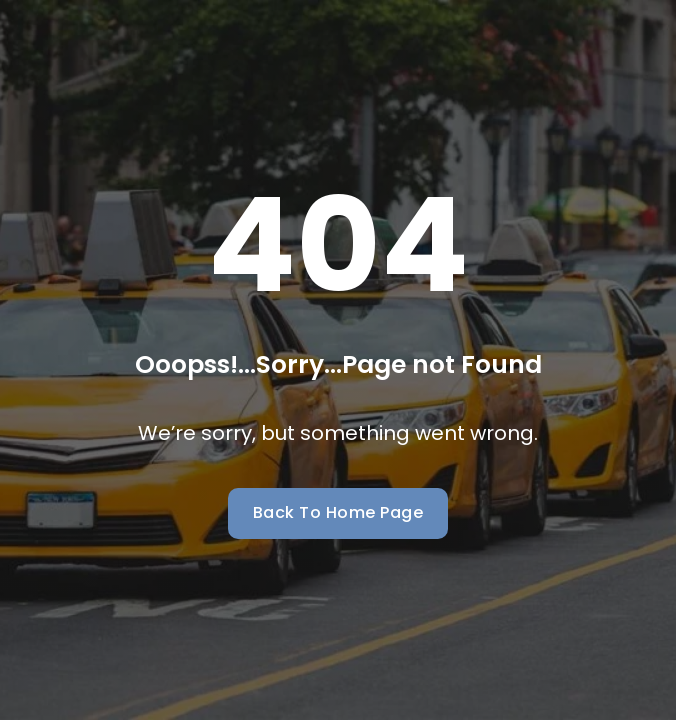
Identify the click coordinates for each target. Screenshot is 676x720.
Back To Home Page (338, 512)
